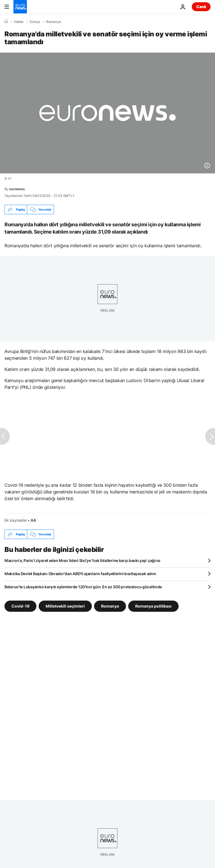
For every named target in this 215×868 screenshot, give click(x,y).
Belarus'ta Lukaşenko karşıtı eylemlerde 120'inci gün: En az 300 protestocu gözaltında (83, 587)
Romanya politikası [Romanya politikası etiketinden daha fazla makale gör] (153, 606)
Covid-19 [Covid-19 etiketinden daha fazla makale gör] (20, 606)
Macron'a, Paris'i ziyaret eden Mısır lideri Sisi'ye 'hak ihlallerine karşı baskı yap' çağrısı (82, 560)
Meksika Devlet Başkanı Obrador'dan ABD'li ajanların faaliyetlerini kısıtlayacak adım (80, 574)
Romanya (54, 22)
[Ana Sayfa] (6, 22)
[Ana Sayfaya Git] (20, 7)
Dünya (35, 22)
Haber (19, 22)
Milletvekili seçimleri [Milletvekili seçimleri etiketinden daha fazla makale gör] (65, 606)
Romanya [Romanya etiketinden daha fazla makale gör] (110, 606)
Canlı (201, 7)
